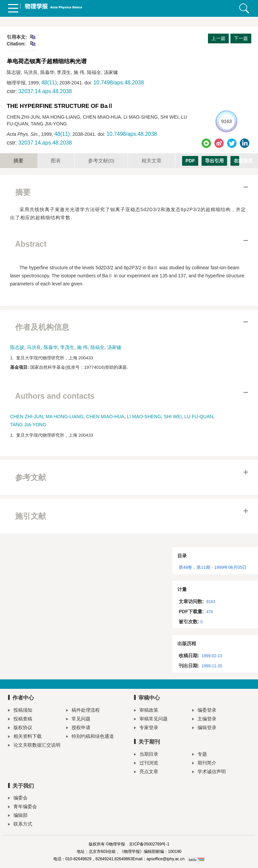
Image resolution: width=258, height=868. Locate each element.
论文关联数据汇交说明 (34, 746)
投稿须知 (20, 711)
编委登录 (204, 711)
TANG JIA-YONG (28, 425)
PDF (190, 161)
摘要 (18, 161)
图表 (56, 161)
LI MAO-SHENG (144, 417)
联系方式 (20, 825)
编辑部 (18, 816)
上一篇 (218, 38)
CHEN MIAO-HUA (105, 417)
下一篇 (241, 38)
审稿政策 (146, 711)
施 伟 (82, 347)
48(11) (49, 83)
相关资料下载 (25, 737)
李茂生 (67, 347)
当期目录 (146, 755)
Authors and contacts (55, 396)
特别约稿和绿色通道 (90, 737)
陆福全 (97, 347)
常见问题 (78, 720)
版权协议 (20, 728)
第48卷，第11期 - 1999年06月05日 (213, 567)
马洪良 (34, 347)
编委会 (18, 799)
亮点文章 (146, 772)
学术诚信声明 (209, 772)
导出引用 (214, 161)
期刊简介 (204, 764)
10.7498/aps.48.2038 (119, 83)
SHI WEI (173, 417)
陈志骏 (17, 347)
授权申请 (78, 728)
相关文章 (152, 161)
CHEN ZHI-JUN (27, 417)
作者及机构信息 (42, 327)
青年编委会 (23, 807)
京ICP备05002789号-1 (149, 844)
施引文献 (31, 516)
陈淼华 (51, 347)
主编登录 (204, 720)
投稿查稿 (20, 720)
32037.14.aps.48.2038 (45, 91)
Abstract (31, 244)
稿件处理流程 (83, 711)
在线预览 (236, 161)
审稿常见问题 (151, 720)
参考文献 (101, 161)
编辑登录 (204, 728)
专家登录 (146, 728)
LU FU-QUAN (199, 417)
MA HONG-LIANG (65, 417)
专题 (200, 755)
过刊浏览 (146, 764)
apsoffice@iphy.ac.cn (165, 859)
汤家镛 (114, 347)
